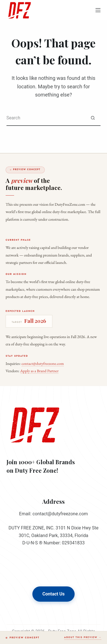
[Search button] (93, 118)
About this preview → (83, 637)
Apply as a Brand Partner (39, 371)
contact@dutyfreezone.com (43, 363)
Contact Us (54, 594)
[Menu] (98, 10)
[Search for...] (46, 118)
